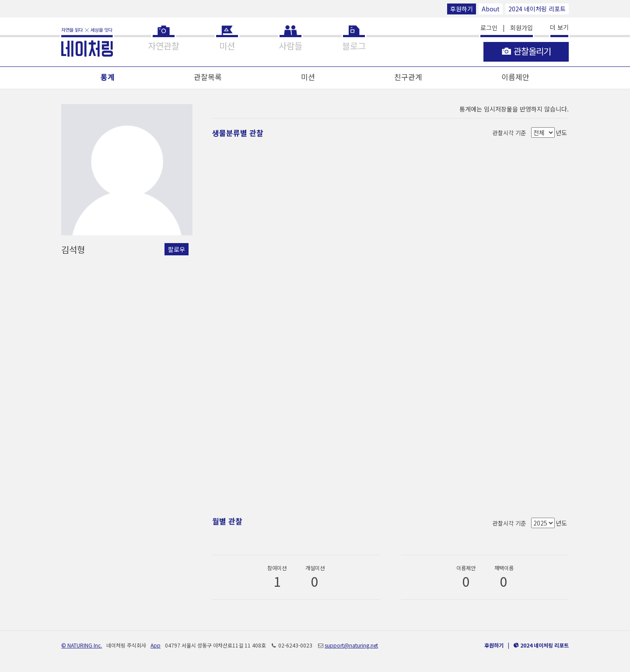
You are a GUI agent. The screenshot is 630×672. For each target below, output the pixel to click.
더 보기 (559, 27)
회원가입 (521, 28)
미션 (308, 77)
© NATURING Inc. (82, 645)
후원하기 (462, 9)
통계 (108, 77)
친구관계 (408, 77)
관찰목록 (208, 77)
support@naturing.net (351, 645)
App (156, 645)
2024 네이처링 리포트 (537, 9)
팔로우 (177, 249)
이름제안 (515, 77)
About (491, 9)
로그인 (489, 28)
